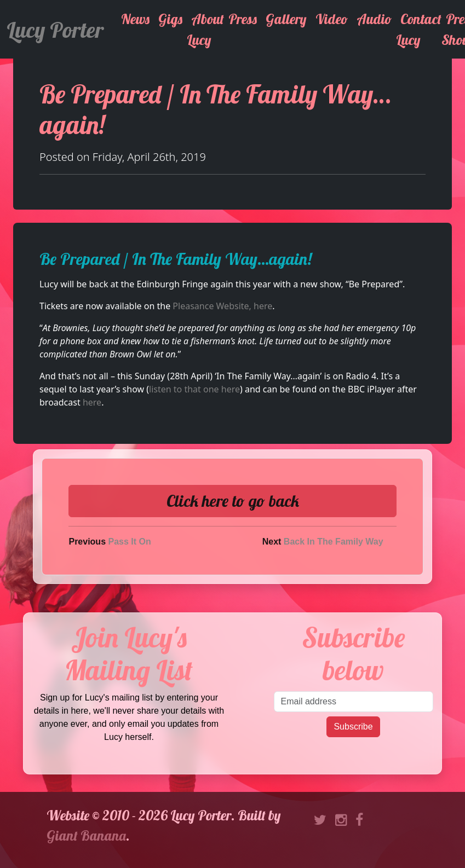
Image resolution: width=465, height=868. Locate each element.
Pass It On (129, 542)
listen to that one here (194, 389)
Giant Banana (86, 835)
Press (243, 19)
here (92, 402)
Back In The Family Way (334, 542)
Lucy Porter (55, 30)
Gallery (286, 19)
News (135, 19)
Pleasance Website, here (222, 306)
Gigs (170, 19)
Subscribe (353, 727)
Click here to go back (233, 501)
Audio (374, 19)
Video (332, 19)
